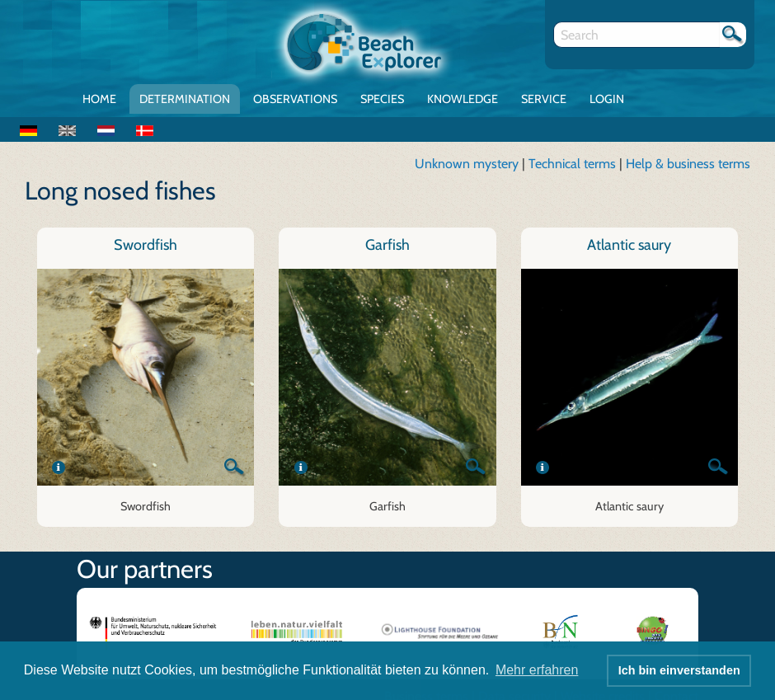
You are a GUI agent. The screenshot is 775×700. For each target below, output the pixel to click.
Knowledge (463, 99)
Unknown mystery (467, 164)
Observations (295, 99)
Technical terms (574, 164)
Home (99, 99)
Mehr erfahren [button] (537, 670)
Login (607, 99)
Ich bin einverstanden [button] (679, 670)
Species (382, 99)
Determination (185, 99)
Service (544, 99)
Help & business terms (688, 164)
